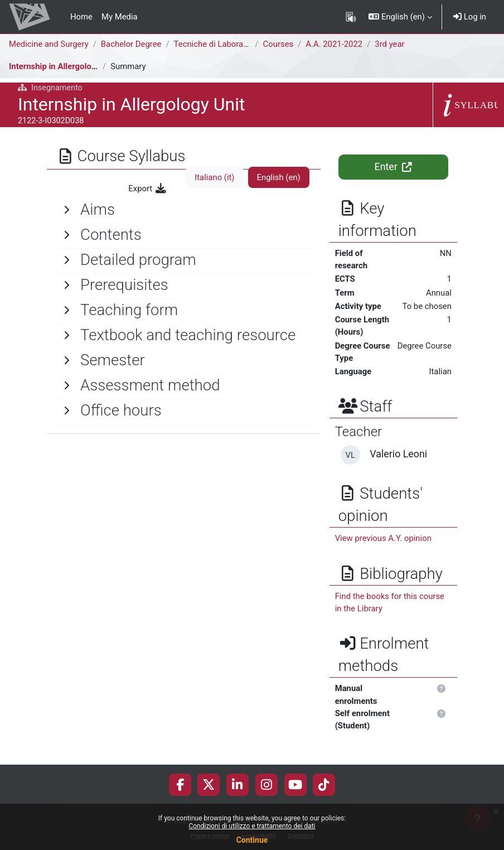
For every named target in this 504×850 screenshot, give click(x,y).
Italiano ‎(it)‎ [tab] (214, 177)
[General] (184, 210)
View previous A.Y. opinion (383, 538)
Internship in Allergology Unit (63, 66)
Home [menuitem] (81, 17)
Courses (278, 44)
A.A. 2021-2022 (334, 44)
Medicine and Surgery (49, 44)
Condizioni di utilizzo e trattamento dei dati (252, 826)
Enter (394, 167)
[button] (400, 17)
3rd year (389, 44)
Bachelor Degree (131, 44)
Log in (470, 17)
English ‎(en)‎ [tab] (279, 177)
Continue (252, 840)
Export (148, 189)
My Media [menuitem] (120, 17)
